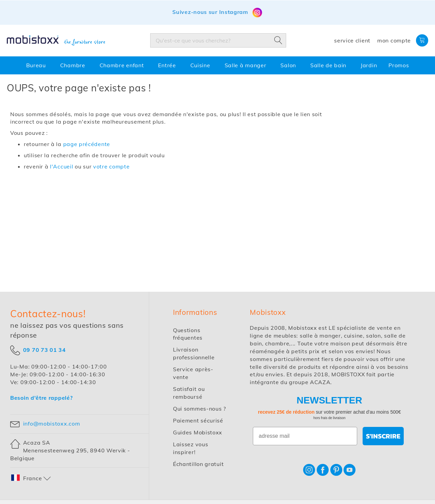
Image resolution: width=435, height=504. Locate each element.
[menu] (217, 65)
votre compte (111, 166)
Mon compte (394, 40)
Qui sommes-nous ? (199, 409)
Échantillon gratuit (198, 464)
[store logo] (56, 41)
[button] (31, 478)
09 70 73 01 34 (45, 349)
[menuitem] (37, 65)
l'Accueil (62, 166)
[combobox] (218, 40)
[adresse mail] (305, 436)
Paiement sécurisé (198, 420)
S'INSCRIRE (383, 436)
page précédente (87, 144)
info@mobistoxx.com (52, 424)
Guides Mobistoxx (198, 432)
